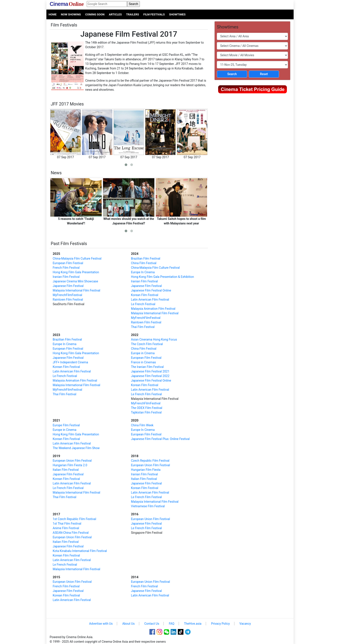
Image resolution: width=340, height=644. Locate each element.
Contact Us (152, 624)
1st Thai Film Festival (67, 524)
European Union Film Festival (72, 461)
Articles (115, 14)
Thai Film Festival (143, 327)
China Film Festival (144, 263)
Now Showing (71, 14)
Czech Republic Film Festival (150, 461)
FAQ (172, 624)
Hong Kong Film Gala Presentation (76, 272)
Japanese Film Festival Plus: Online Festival (160, 439)
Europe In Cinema (143, 272)
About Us (128, 624)
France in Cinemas (143, 362)
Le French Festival (143, 304)
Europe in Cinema (143, 353)
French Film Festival (66, 268)
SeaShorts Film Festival (69, 304)
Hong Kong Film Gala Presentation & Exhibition (162, 277)
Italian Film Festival (66, 470)
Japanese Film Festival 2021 (150, 371)
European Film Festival (68, 263)
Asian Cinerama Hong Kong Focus (154, 339)
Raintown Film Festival (68, 300)
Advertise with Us (101, 624)
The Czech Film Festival (147, 344)
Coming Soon (95, 14)
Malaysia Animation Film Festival (153, 309)
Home (53, 14)
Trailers (132, 14)
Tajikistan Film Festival (146, 412)
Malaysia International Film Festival (76, 290)
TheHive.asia (193, 624)
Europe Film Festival (66, 425)
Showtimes (177, 14)
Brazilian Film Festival (146, 259)
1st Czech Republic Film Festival (74, 519)
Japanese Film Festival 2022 (150, 376)
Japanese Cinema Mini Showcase (75, 281)
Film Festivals (154, 14)
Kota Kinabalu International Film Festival (80, 551)
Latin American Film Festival (150, 300)
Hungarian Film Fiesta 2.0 (70, 465)
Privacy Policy (220, 624)
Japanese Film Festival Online (151, 290)
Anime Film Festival (66, 528)
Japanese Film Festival (68, 286)
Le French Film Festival (146, 394)
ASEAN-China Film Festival (71, 533)
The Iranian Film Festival (147, 367)
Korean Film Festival (145, 295)
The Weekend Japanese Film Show (76, 448)
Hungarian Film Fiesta (146, 470)
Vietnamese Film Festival (148, 506)
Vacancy (245, 624)
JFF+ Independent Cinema (70, 362)
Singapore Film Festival (147, 533)
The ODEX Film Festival (147, 408)
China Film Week (142, 425)
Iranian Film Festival (66, 277)
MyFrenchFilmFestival (67, 295)
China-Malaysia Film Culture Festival (77, 259)
